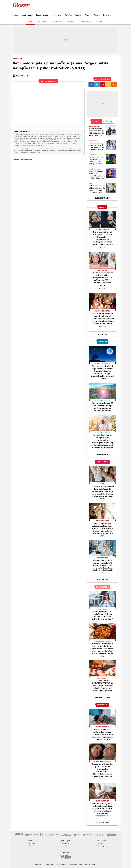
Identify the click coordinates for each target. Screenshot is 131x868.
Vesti (31, 22)
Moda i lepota (27, 15)
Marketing (49, 864)
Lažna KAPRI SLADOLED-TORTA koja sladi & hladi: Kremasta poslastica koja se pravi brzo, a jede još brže (103, 686)
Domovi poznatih (85, 22)
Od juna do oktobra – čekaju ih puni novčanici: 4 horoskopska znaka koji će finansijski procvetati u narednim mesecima (103, 441)
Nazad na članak (20, 76)
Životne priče (42, 22)
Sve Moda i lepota (103, 580)
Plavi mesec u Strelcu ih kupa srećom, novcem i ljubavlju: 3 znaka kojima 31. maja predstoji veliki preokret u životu (103, 372)
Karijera (78, 15)
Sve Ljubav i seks (103, 823)
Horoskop (107, 15)
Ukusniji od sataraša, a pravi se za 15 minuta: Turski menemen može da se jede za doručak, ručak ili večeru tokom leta (103, 650)
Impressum (39, 864)
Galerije (97, 15)
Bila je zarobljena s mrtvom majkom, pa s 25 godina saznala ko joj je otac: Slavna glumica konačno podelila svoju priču (97, 132)
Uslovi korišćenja (61, 864)
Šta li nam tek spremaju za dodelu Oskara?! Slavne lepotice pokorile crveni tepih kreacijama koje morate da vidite (103, 318)
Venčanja (71, 22)
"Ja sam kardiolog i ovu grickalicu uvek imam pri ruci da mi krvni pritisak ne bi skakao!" (96, 146)
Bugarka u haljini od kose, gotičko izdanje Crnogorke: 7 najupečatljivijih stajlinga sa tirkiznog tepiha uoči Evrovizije (103, 238)
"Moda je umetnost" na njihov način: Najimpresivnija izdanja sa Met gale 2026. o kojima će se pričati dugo (103, 279)
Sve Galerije (103, 334)
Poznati (15, 15)
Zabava (88, 15)
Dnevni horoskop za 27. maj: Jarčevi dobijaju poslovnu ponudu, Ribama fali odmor (103, 407)
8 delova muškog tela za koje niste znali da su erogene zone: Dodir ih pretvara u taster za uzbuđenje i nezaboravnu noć (103, 810)
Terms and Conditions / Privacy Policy (83, 864)
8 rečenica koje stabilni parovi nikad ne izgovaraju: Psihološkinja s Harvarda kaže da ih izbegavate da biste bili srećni (103, 771)
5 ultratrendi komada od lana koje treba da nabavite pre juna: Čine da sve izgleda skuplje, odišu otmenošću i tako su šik (97, 189)
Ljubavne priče (57, 22)
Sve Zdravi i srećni (103, 698)
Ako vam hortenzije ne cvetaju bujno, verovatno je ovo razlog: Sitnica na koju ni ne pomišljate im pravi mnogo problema (97, 160)
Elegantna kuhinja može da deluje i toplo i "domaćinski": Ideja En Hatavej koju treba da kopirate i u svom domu (97, 175)
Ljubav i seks (56, 15)
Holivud (99, 22)
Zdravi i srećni (42, 15)
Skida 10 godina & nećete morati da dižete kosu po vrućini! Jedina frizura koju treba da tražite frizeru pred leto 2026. (103, 530)
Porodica (68, 15)
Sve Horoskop (103, 455)
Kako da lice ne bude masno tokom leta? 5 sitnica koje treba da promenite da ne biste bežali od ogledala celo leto (103, 567)
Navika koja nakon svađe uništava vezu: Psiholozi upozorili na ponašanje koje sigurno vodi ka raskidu (103, 734)
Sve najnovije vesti (103, 198)
